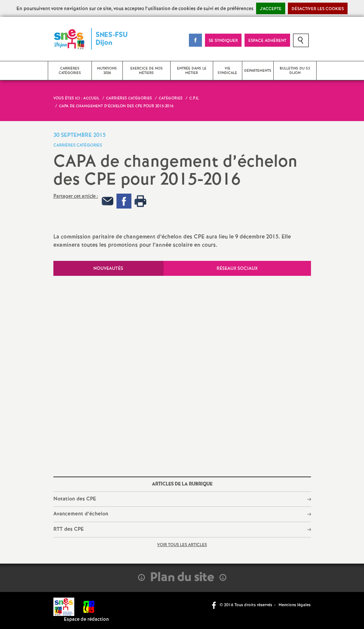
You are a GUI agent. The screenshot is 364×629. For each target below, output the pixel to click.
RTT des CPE (69, 529)
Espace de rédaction (86, 619)
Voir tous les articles (182, 545)
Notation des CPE (75, 499)
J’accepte (271, 9)
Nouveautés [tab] (108, 269)
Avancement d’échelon (81, 514)
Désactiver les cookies (318, 9)
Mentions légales (295, 605)
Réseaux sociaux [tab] (237, 269)
